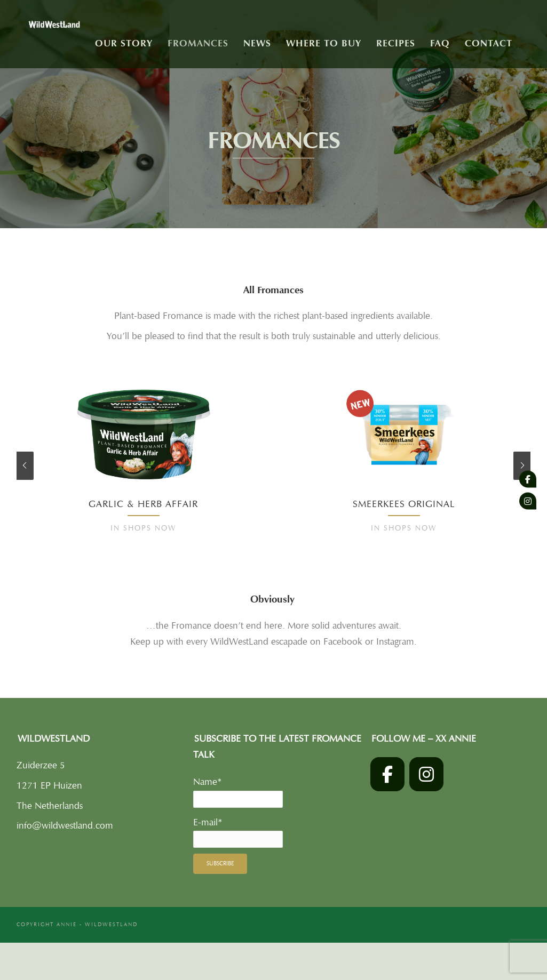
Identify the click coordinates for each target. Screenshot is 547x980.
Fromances (198, 43)
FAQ (440, 43)
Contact (489, 43)
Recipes (396, 43)
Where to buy (324, 43)
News (257, 43)
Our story (124, 43)
